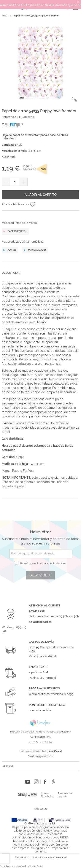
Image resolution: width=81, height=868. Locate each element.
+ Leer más (8, 157)
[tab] (40, 276)
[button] (75, 99)
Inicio (5, 16)
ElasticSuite (36, 866)
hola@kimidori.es (44, 756)
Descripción (11, 273)
